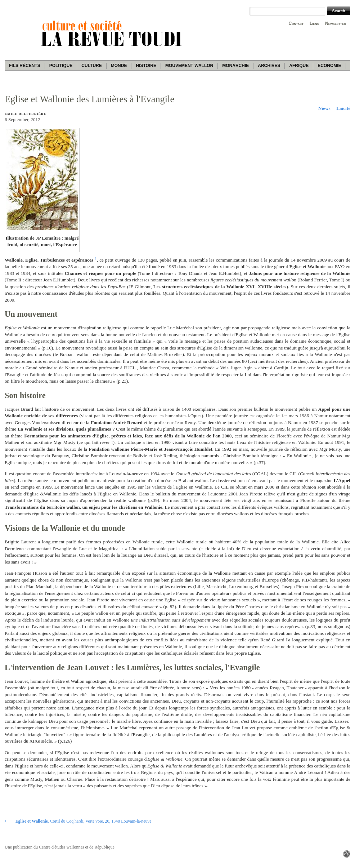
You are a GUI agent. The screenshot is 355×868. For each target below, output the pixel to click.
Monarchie (235, 66)
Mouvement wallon (189, 66)
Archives (269, 66)
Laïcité (343, 108)
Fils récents (25, 66)
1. (6, 821)
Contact (296, 23)
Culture (91, 66)
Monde (119, 66)
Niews (324, 108)
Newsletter (336, 23)
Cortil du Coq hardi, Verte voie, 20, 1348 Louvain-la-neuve (84, 821)
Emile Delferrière (26, 114)
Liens (314, 23)
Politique (61, 66)
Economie (329, 66)
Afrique (299, 66)
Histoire (146, 66)
